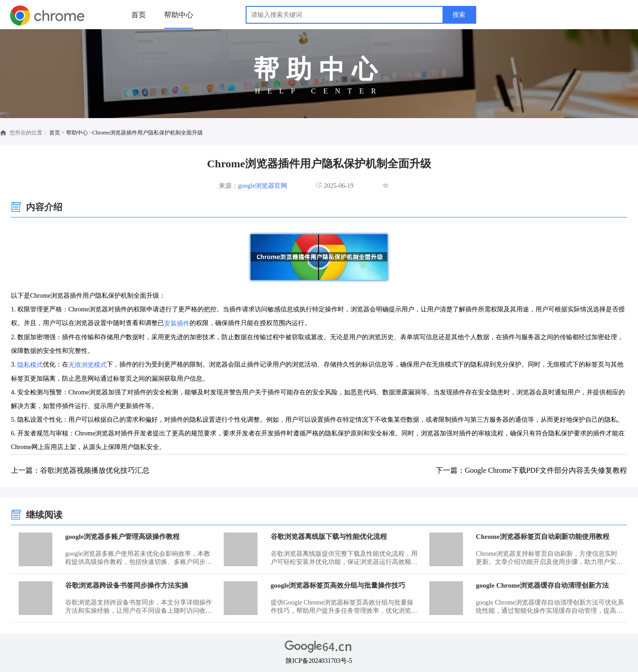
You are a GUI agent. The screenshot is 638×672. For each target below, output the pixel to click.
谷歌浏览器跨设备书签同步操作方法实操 (127, 585)
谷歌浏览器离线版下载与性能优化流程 (329, 537)
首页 (139, 15)
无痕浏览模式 (87, 365)
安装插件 (177, 323)
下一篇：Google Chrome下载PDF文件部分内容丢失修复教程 (531, 470)
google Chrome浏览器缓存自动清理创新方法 (542, 585)
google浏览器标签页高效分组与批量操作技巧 (338, 585)
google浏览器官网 (262, 186)
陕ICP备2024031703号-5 (319, 661)
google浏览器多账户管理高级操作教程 (122, 537)
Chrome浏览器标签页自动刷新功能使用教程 (542, 537)
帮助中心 (179, 15)
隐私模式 (30, 365)
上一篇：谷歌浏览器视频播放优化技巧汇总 (80, 470)
